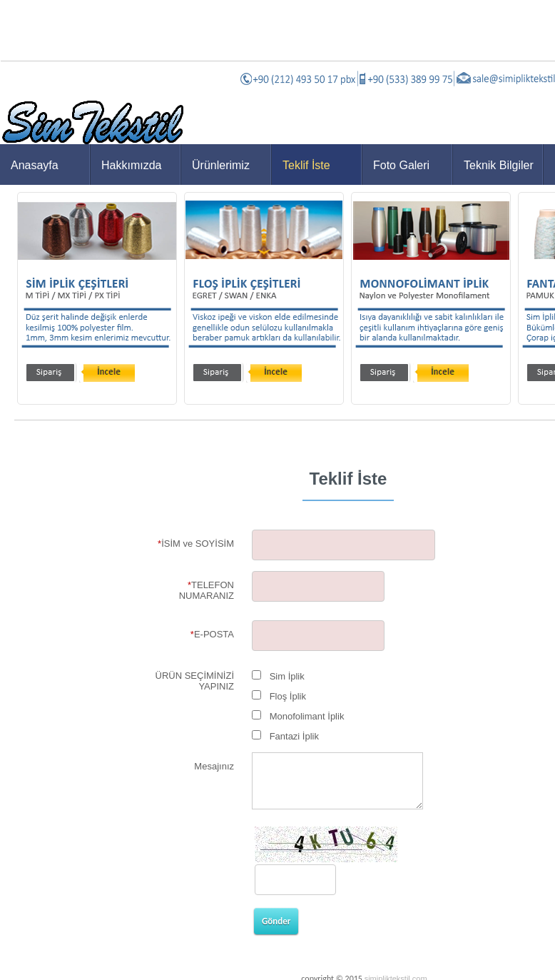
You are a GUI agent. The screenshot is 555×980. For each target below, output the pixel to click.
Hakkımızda (131, 165)
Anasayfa (35, 165)
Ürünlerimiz (221, 165)
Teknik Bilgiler (499, 165)
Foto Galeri (401, 165)
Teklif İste (306, 165)
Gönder (276, 921)
